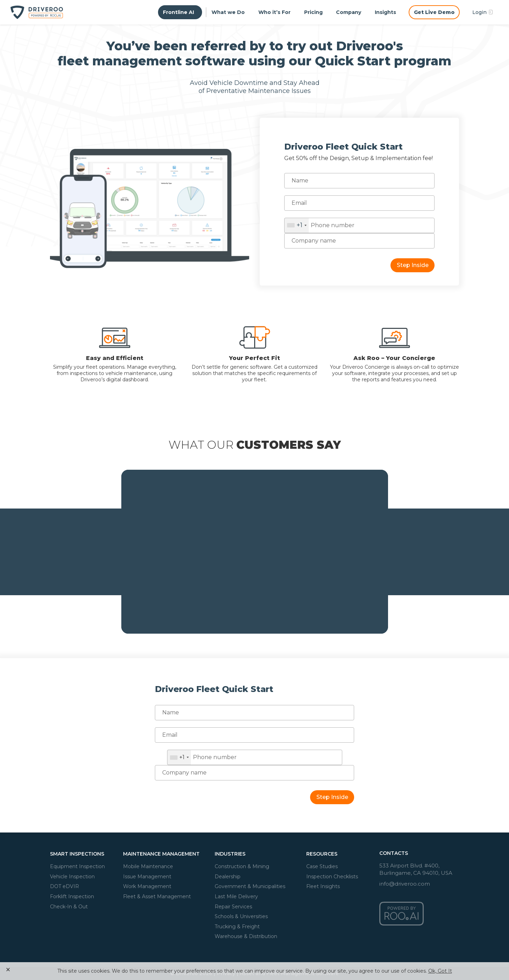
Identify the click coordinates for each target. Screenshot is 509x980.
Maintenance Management (161, 854)
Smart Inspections (77, 854)
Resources (322, 854)
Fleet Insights (323, 886)
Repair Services (233, 907)
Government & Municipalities (250, 886)
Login (480, 12)
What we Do (228, 12)
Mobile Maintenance (148, 866)
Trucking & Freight (237, 927)
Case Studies (322, 866)
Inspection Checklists (332, 877)
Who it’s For (274, 12)
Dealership (228, 877)
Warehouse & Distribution (246, 936)
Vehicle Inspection (72, 877)
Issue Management (147, 877)
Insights (385, 12)
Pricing (313, 12)
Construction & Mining (242, 866)
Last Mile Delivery (236, 896)
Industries (230, 854)
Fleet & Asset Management (157, 896)
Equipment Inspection (77, 866)
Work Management (147, 886)
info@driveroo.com (405, 884)
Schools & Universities (241, 916)
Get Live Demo (434, 12)
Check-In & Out (69, 907)
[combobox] (297, 225)
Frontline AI (179, 12)
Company (349, 12)
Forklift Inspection (72, 896)
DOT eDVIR (64, 886)
